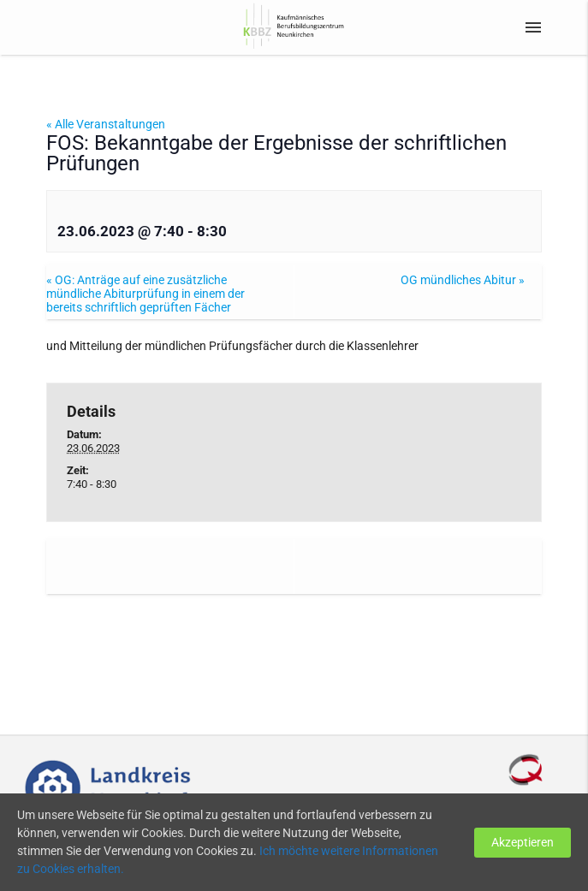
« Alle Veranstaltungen (106, 124)
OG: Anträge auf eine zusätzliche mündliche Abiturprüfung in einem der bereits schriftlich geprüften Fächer (146, 294)
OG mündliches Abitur (463, 280)
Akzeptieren (523, 842)
